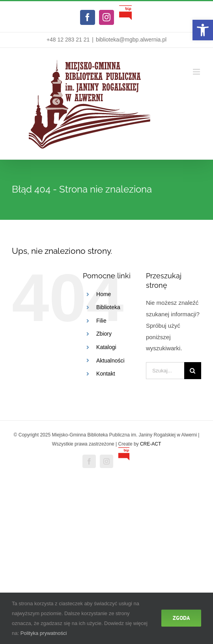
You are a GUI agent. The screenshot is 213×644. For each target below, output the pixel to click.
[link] (203, 30)
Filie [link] (101, 321)
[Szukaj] (193, 371)
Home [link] (104, 294)
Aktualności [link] (110, 361)
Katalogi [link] (106, 347)
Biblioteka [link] (108, 307)
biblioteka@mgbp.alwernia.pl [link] (131, 40)
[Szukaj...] (165, 371)
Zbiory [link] (104, 334)
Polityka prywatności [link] (44, 633)
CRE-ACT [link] (150, 444)
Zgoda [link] (181, 618)
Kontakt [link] (106, 374)
